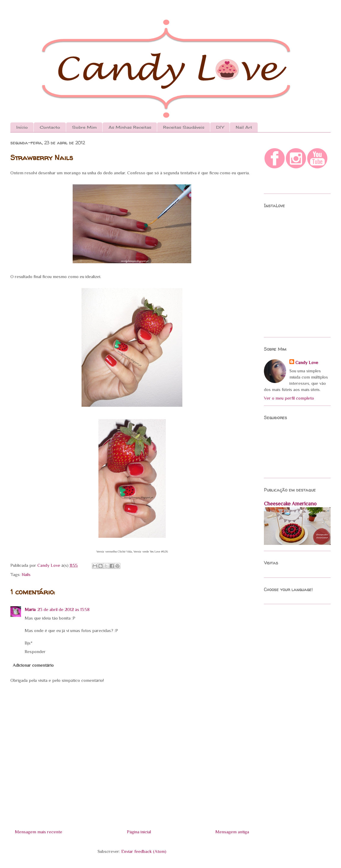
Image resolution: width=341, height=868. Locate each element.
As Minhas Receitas (130, 127)
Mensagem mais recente (39, 832)
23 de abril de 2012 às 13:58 (63, 609)
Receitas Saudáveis (184, 127)
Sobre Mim (84, 127)
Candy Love (49, 565)
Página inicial (139, 832)
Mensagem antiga (232, 832)
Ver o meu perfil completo (289, 398)
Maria (30, 609)
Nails (26, 574)
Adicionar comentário (33, 665)
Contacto (50, 127)
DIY (220, 127)
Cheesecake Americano (290, 504)
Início (22, 127)
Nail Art (244, 127)
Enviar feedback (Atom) (144, 851)
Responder (35, 651)
